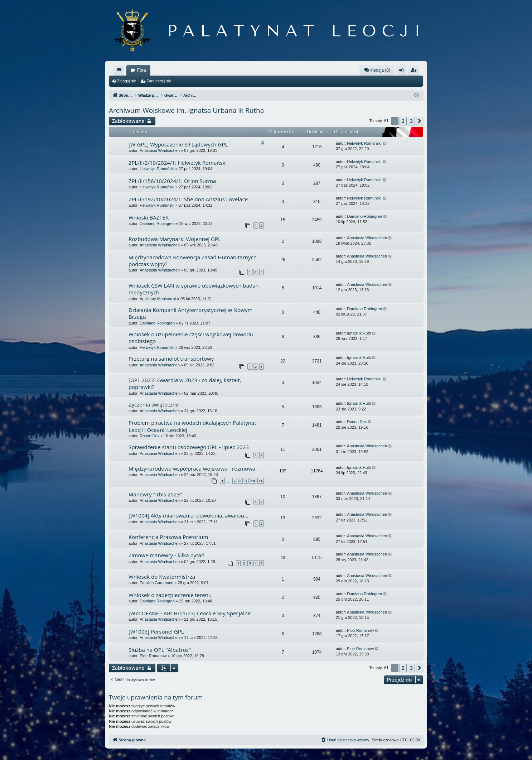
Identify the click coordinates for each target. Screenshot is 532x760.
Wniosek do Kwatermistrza (162, 577)
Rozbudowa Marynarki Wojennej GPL (175, 239)
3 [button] (411, 121)
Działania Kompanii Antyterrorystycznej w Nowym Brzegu (190, 313)
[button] (420, 121)
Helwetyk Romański (364, 143)
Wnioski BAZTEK (149, 217)
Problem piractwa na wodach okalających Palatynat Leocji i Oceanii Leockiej (192, 426)
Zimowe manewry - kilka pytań (166, 555)
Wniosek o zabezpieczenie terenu (170, 595)
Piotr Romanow (360, 630)
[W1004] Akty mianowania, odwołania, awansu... (188, 515)
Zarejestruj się (159, 81)
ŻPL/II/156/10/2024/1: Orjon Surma (172, 181)
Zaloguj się (127, 81)
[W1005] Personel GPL (156, 631)
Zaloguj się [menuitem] (403, 72)
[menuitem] (119, 70)
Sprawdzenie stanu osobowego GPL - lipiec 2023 (189, 447)
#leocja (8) (377, 70)
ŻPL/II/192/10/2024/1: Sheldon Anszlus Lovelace (188, 199)
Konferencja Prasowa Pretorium (168, 537)
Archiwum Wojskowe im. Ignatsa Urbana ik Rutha (186, 110)
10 (253, 481)
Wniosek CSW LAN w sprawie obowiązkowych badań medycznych (194, 289)
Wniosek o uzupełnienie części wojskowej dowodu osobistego (191, 338)
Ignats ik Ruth (359, 333)
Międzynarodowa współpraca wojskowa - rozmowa (192, 468)
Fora (142, 70)
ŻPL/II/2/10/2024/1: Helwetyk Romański (178, 163)
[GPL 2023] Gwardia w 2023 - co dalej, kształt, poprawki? (185, 383)
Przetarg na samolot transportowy (171, 359)
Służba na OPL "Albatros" (160, 650)
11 (261, 481)
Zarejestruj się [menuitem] (415, 72)
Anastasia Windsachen (160, 150)
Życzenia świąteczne (154, 404)
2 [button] (403, 121)
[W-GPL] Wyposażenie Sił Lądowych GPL (178, 144)
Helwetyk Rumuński (157, 169)
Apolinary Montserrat (158, 299)
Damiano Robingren (157, 223)
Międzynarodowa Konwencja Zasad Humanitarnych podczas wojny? (193, 261)
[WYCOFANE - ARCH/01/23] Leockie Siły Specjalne (190, 613)
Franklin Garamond (156, 583)
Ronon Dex (149, 436)
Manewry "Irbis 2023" (155, 494)
